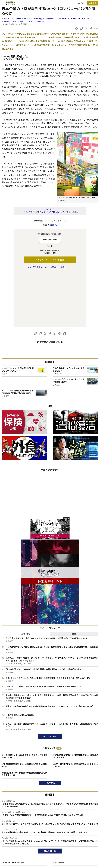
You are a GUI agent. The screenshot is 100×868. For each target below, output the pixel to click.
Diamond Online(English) (49, 835)
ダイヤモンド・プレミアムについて (17, 839)
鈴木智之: (45, 19)
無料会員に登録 (50, 240)
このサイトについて (12, 835)
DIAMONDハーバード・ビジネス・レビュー (55, 844)
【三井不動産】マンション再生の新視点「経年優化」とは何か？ (76, 710)
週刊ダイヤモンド (46, 839)
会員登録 (93, 3)
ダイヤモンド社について (86, 829)
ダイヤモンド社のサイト (49, 829)
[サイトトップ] (10, 3)
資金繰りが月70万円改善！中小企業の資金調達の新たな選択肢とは (24, 719)
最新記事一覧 (50, 796)
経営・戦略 (6, 21)
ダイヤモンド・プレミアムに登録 (50, 260)
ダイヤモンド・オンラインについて (18, 829)
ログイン (82, 3)
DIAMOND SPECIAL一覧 (13, 808)
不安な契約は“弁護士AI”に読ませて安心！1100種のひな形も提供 (76, 701)
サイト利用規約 (10, 848)
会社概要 (80, 839)
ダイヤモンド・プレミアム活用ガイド (17, 844)
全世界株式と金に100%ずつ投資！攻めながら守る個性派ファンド (24, 701)
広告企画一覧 (59, 808)
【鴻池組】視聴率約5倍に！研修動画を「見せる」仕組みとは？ (24, 710)
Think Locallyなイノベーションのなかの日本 (28, 21)
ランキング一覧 (50, 682)
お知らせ (80, 848)
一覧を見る (50, 728)
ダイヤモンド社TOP (84, 835)
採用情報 (80, 844)
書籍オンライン (45, 848)
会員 (74, 579)
